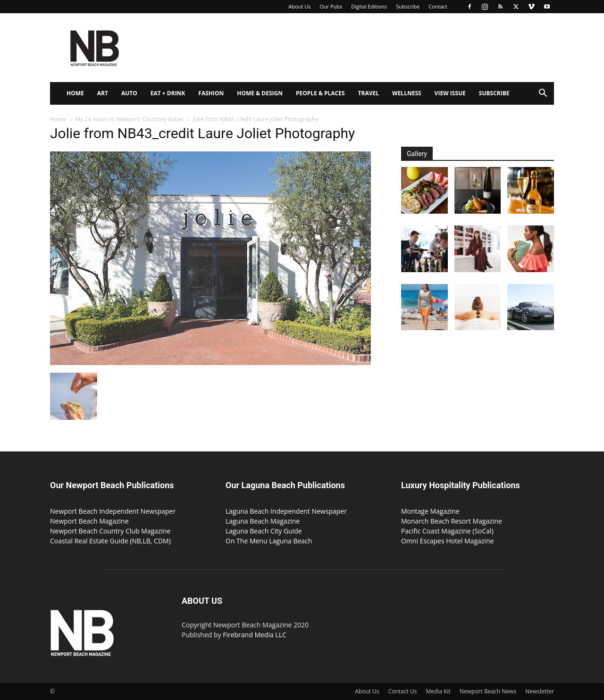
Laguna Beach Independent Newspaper (286, 511)
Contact (438, 6)
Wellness (407, 93)
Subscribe (408, 6)
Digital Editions (369, 6)
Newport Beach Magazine (89, 521)
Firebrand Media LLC (255, 635)
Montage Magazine (430, 511)
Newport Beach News (488, 691)
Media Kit (438, 691)
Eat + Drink (168, 93)
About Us (299, 6)
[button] (543, 94)
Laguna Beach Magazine (263, 521)
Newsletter (540, 691)
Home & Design (260, 93)
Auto (129, 93)
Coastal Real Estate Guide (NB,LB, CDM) (110, 541)
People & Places (320, 93)
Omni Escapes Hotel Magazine (447, 541)
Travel (369, 93)
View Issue (450, 93)
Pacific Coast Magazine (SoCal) (447, 531)
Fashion (211, 93)
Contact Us (403, 691)
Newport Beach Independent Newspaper (113, 511)
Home (75, 93)
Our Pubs (331, 6)
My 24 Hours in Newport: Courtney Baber (129, 119)
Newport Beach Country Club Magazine (110, 531)
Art (103, 93)
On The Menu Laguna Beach (269, 541)
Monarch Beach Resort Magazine (452, 521)
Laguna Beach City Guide (264, 531)
